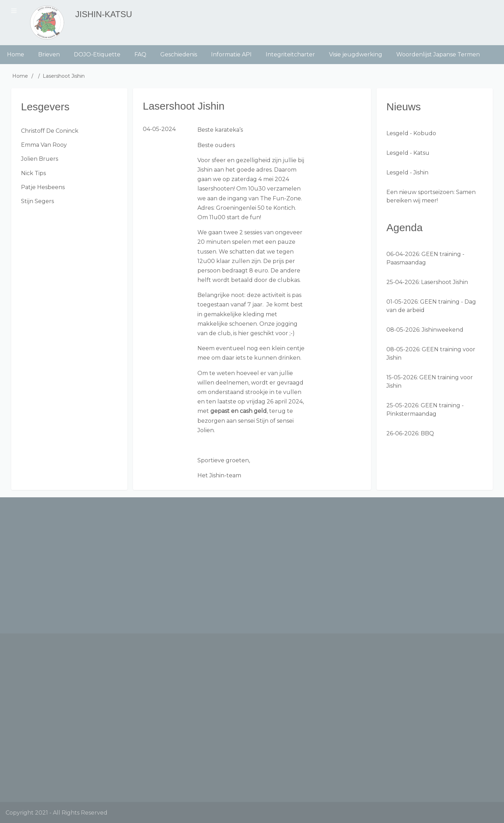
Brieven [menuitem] (49, 54)
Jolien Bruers (40, 159)
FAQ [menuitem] (140, 54)
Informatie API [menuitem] (231, 54)
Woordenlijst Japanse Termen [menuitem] (438, 54)
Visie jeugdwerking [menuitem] (356, 54)
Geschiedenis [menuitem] (179, 54)
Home (20, 76)
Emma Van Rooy (44, 145)
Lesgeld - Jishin (407, 172)
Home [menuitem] (16, 54)
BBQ (427, 433)
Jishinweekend (443, 330)
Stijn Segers (37, 201)
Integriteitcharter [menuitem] (290, 54)
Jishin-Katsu (104, 14)
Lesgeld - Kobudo (411, 133)
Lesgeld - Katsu (408, 153)
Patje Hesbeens (43, 187)
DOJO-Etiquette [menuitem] (97, 54)
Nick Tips (33, 173)
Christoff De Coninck (50, 131)
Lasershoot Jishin (444, 282)
